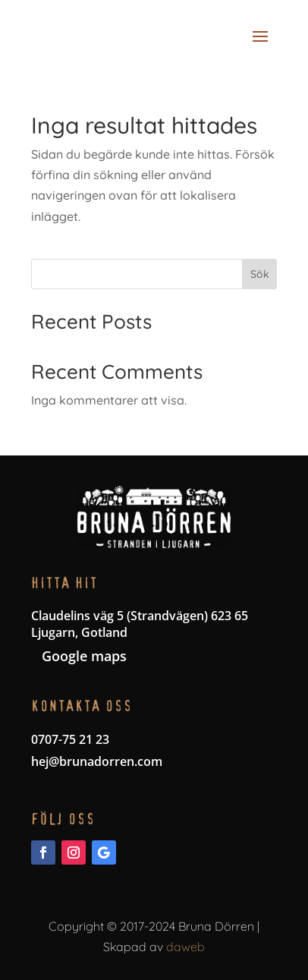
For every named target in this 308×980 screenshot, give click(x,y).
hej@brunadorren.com (97, 761)
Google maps (84, 656)
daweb (185, 947)
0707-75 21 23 (70, 739)
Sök (260, 274)
